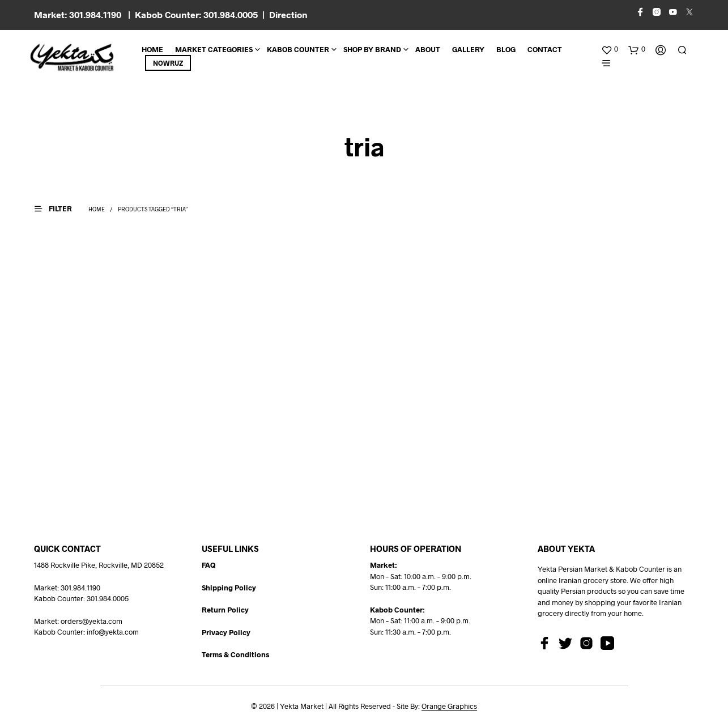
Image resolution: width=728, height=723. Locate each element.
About (428, 49)
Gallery (468, 49)
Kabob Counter (298, 49)
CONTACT (545, 49)
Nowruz (168, 63)
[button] (610, 49)
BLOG (506, 49)
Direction (288, 14)
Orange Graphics (449, 706)
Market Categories (214, 49)
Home (152, 49)
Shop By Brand (372, 49)
